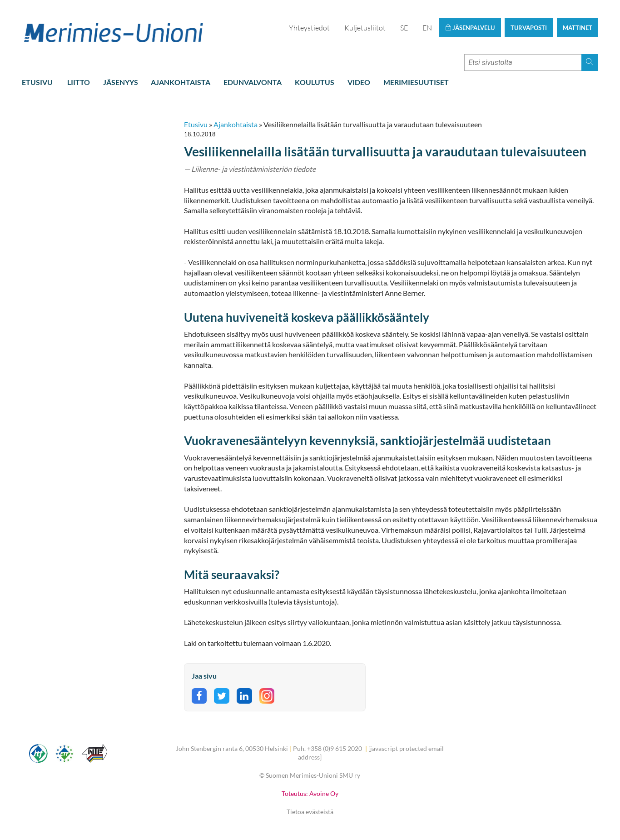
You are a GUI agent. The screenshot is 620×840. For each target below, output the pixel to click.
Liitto (79, 82)
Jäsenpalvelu (470, 28)
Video (359, 82)
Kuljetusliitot (365, 28)
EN (427, 28)
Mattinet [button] (578, 28)
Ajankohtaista (181, 82)
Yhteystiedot (309, 28)
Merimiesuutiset (416, 82)
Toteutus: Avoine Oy (310, 793)
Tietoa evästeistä (310, 812)
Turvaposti (529, 28)
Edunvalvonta (253, 82)
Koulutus (315, 82)
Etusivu (37, 82)
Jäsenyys (121, 82)
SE (404, 28)
